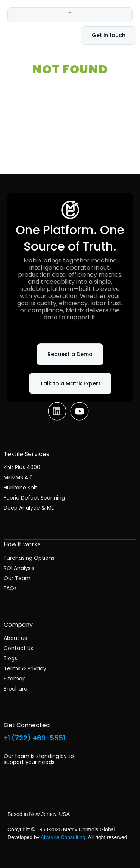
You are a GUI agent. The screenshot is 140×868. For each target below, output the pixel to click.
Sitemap (15, 679)
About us (15, 638)
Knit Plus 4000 (22, 467)
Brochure (15, 689)
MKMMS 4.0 (18, 477)
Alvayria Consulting (63, 837)
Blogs (10, 658)
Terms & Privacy (25, 668)
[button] (70, 15)
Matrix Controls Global (89, 829)
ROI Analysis (19, 568)
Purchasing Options (29, 558)
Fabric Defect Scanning (34, 498)
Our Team (17, 578)
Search (124, 151)
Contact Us (18, 648)
